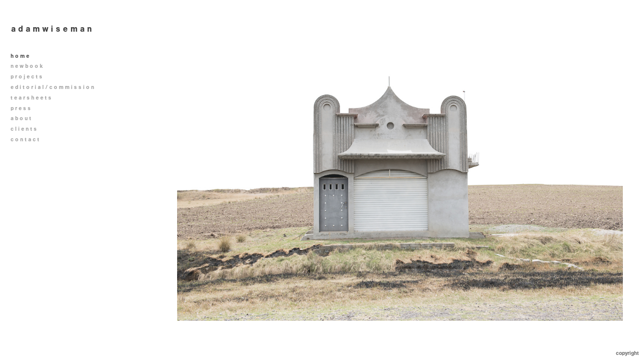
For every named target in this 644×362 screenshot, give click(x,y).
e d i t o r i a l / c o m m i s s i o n (56, 87)
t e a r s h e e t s (31, 98)
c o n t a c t (25, 140)
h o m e (20, 56)
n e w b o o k (30, 66)
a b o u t (21, 118)
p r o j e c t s (30, 77)
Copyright (627, 353)
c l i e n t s (24, 129)
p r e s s (21, 108)
